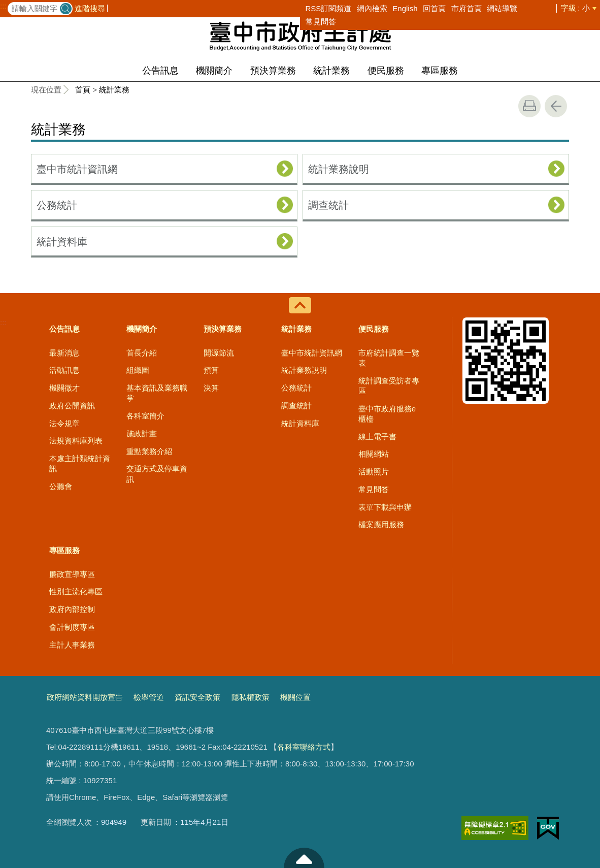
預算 (211, 370)
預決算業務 (273, 71)
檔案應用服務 (381, 524)
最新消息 (64, 353)
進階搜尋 (90, 8)
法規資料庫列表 (76, 441)
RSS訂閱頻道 (329, 8)
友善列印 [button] (529, 106)
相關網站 (374, 454)
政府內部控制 (72, 609)
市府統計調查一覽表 (389, 358)
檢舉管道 (149, 697)
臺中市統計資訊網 (77, 169)
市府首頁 (466, 8)
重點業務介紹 (149, 451)
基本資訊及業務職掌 (157, 393)
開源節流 (219, 353)
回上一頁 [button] (556, 106)
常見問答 (321, 22)
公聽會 (61, 486)
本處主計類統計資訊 (80, 463)
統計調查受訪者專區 (389, 386)
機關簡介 (214, 71)
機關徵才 (64, 388)
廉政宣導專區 (72, 574)
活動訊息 (64, 370)
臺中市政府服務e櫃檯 (387, 414)
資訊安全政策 (197, 697)
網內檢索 (372, 8)
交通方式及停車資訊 (157, 474)
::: (3, 6)
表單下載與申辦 (385, 507)
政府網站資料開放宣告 (85, 697)
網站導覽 (502, 8)
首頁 (83, 90)
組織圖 (138, 370)
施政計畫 (142, 433)
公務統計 (57, 205)
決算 (211, 388)
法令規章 (64, 423)
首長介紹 (142, 353)
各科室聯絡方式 (304, 747)
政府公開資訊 (72, 406)
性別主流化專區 (76, 591)
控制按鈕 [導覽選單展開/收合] (300, 305)
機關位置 (295, 697)
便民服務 (386, 71)
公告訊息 (160, 71)
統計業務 (331, 71)
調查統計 (328, 205)
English (405, 8)
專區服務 (440, 71)
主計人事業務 (72, 645)
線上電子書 (377, 437)
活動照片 (374, 472)
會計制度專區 (72, 627)
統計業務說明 (339, 169)
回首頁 (434, 8)
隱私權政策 (251, 697)
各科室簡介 (145, 416)
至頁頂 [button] (304, 858)
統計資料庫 (62, 242)
